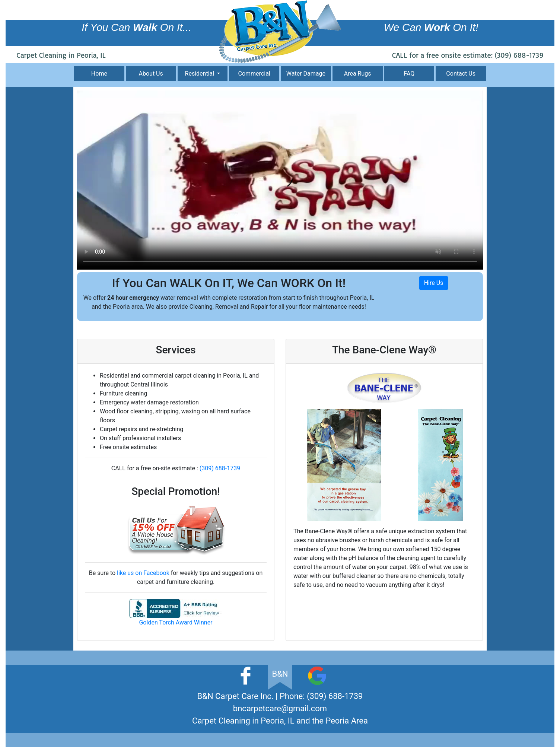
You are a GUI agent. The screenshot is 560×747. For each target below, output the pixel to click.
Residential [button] (201, 74)
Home (99, 74)
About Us (151, 74)
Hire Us (434, 283)
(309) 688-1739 (519, 55)
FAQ (409, 74)
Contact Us (461, 74)
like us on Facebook (143, 573)
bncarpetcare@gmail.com (280, 708)
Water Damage (306, 74)
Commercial (254, 74)
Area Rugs (358, 74)
